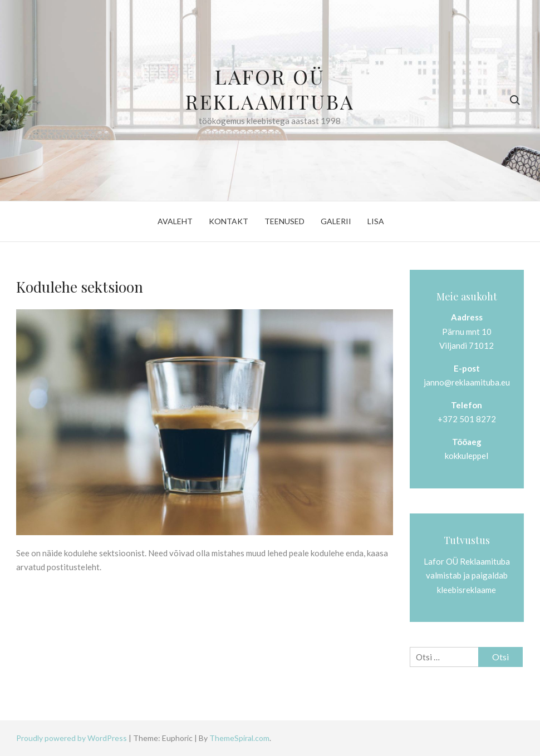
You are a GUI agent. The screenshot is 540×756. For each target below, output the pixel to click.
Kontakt (229, 221)
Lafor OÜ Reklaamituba (270, 89)
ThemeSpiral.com (239, 738)
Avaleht (175, 221)
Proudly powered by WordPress (72, 738)
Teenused (284, 221)
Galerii (336, 221)
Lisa (376, 221)
